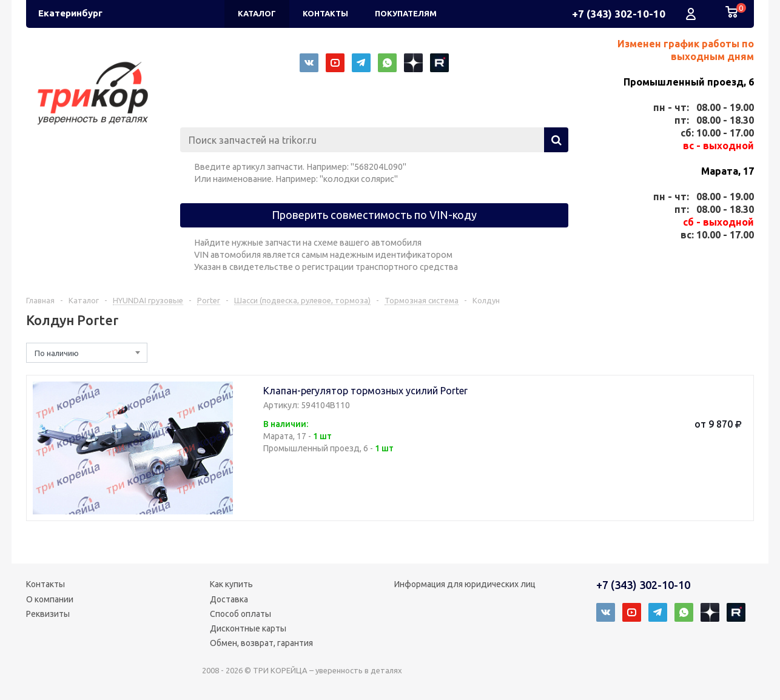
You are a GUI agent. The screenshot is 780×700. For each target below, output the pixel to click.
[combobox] (87, 353)
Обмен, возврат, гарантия (261, 643)
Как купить (231, 584)
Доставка (229, 599)
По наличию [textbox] (57, 353)
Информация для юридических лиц (465, 584)
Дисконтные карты (248, 628)
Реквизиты (48, 614)
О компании (50, 599)
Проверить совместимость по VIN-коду (374, 215)
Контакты (45, 584)
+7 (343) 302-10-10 (619, 14)
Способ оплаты (240, 614)
